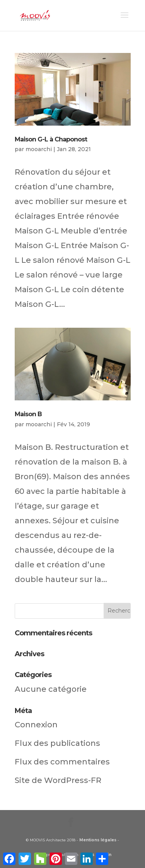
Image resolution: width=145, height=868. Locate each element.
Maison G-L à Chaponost (51, 139)
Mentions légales (98, 840)
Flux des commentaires (62, 762)
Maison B (28, 414)
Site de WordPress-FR (58, 780)
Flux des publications (57, 743)
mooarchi (39, 149)
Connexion (36, 725)
